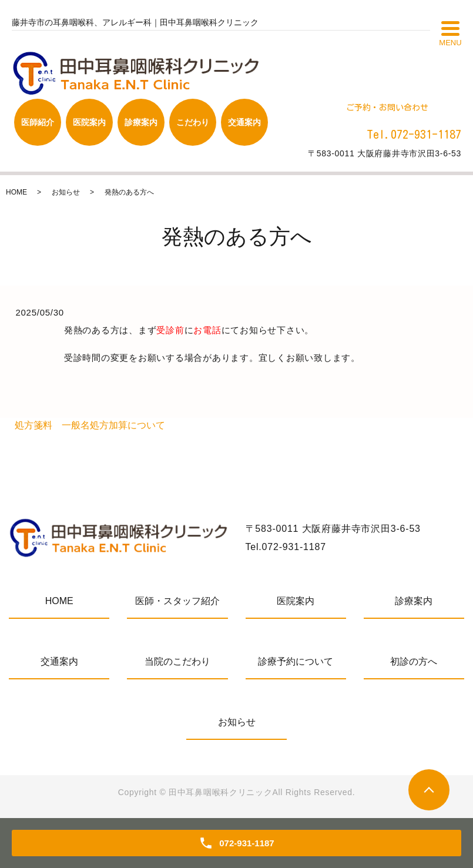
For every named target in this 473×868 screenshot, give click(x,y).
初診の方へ (414, 661)
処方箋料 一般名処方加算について (90, 425)
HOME (16, 192)
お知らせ (66, 192)
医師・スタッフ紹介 (177, 601)
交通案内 (59, 661)
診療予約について (296, 661)
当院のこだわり (177, 661)
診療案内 (414, 601)
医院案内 (296, 601)
